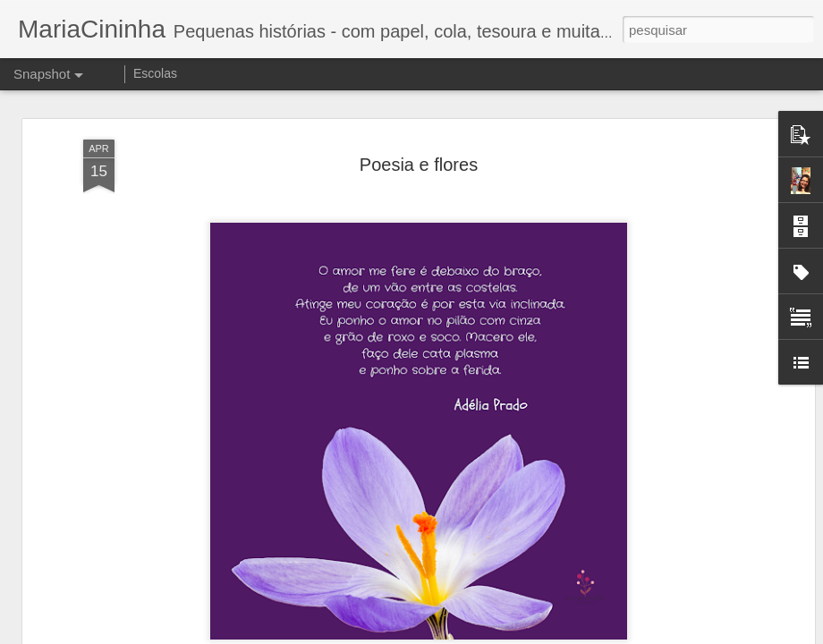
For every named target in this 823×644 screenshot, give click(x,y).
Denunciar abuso (543, 634)
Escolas (155, 73)
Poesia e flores (419, 135)
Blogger (483, 634)
